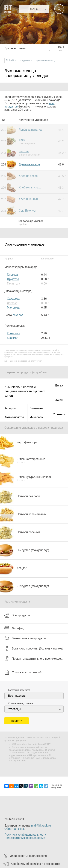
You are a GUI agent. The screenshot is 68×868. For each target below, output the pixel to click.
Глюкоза (12, 275)
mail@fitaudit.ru (41, 826)
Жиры (59, 400)
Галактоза (13, 284)
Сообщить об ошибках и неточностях (36, 864)
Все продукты (17, 615)
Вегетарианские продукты (25, 638)
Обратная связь (15, 829)
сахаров (18, 315)
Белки (59, 386)
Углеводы (59, 414)
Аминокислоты (14, 417)
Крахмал (13, 338)
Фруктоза (13, 279)
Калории (10, 408)
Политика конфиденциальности (25, 835)
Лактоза (12, 303)
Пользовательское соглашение (25, 838)
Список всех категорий (23, 672)
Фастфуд (14, 628)
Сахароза (13, 299)
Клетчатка (14, 333)
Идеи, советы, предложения (28, 856)
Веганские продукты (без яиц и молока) (34, 648)
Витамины (36, 408)
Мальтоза (13, 308)
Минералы (36, 417)
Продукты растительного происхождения (35, 659)
